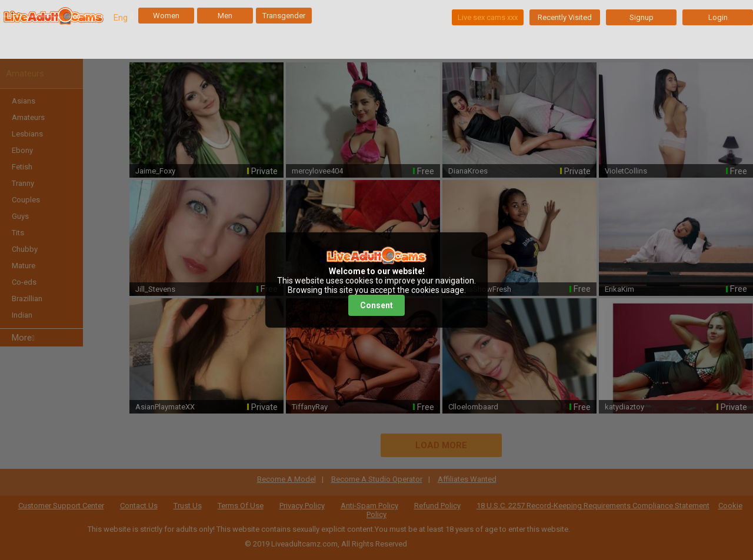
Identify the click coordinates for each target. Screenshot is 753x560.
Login (718, 17)
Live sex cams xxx (488, 17)
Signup (642, 17)
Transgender (284, 16)
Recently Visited (565, 17)
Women (166, 16)
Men (225, 16)
